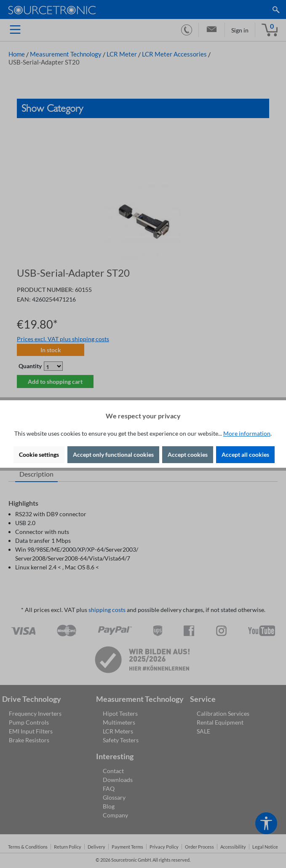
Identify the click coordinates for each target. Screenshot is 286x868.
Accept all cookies (245, 454)
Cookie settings (39, 454)
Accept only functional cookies (113, 454)
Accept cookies (188, 454)
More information (247, 433)
